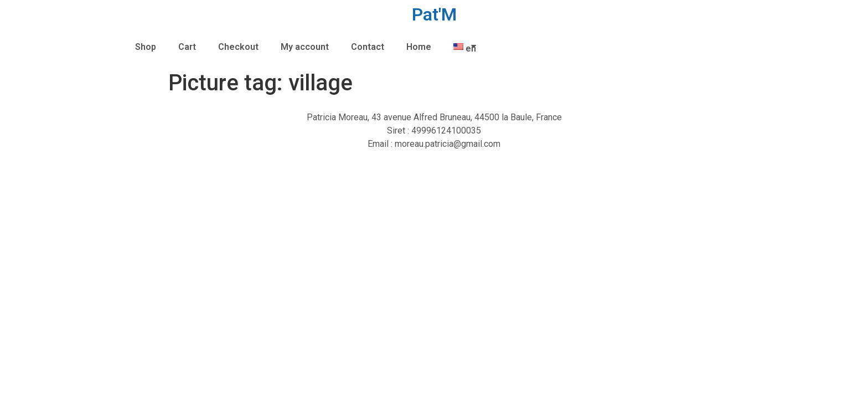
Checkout (238, 47)
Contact (368, 47)
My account (305, 47)
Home (419, 47)
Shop (146, 47)
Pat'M (434, 14)
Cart (187, 47)
